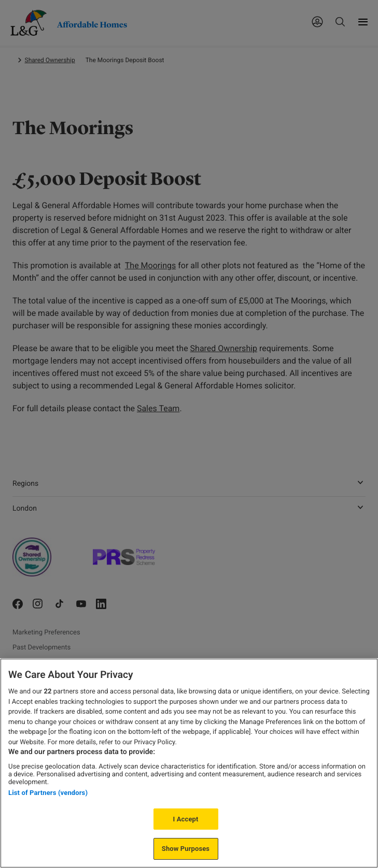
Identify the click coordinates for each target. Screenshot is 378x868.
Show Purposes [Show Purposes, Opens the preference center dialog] (186, 849)
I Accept (186, 819)
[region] (189, 763)
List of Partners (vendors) (48, 793)
